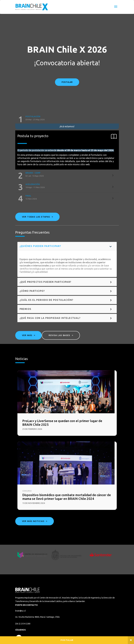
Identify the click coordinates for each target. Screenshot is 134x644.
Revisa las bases (61, 335)
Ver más (29, 335)
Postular (67, 640)
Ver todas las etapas (37, 217)
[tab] (67, 119)
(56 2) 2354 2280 (23, 624)
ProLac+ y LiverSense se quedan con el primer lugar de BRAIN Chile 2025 (62, 423)
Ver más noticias (35, 521)
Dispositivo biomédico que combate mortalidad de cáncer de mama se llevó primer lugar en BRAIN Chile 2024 (67, 497)
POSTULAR (67, 82)
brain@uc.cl (21, 611)
